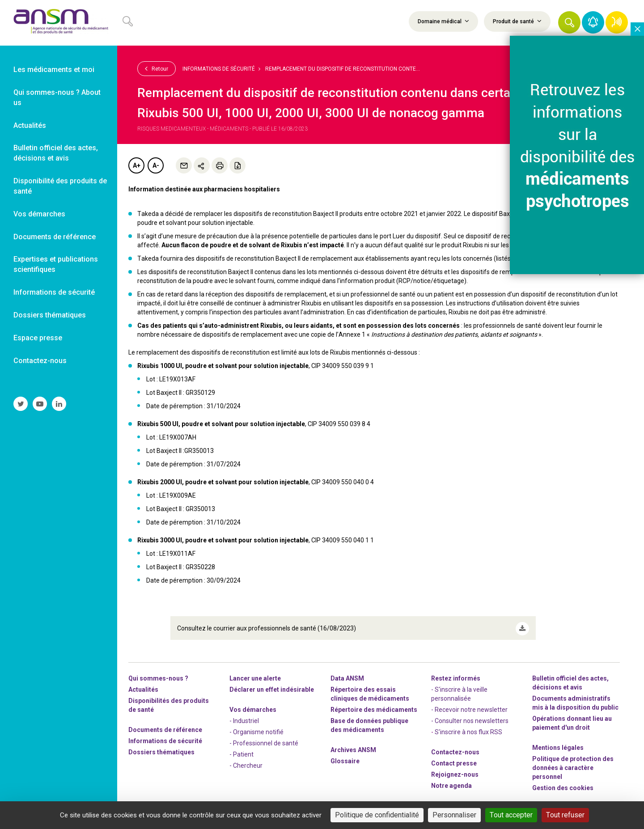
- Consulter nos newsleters (470, 717)
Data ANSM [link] (347, 675)
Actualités (143, 686)
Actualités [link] (30, 125)
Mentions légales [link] (558, 744)
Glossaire (345, 757)
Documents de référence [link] (55, 237)
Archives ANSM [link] (353, 746)
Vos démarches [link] (39, 214)
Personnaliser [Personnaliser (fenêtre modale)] (454, 815)
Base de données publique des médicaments (369, 722)
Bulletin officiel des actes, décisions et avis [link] (56, 153)
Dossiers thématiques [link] (50, 315)
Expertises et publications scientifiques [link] (56, 264)
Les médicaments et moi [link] (54, 70)
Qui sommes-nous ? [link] (158, 675)
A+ (137, 165)
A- (156, 165)
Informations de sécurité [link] (54, 292)
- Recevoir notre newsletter (469, 706)
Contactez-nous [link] (40, 361)
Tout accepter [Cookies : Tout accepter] (511, 815)
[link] (59, 23)
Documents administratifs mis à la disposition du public (575, 699)
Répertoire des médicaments (374, 706)
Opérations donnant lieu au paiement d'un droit (572, 719)
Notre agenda (451, 782)
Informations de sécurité (219, 69)
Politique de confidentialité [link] (377, 815)
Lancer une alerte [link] (255, 675)
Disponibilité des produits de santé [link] (60, 186)
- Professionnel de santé (264, 740)
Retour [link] (157, 68)
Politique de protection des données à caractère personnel (573, 764)
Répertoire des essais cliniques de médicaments (370, 690)
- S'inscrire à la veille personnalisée (459, 690)
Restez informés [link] (456, 675)
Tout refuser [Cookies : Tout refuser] (565, 815)
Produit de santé (517, 21)
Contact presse (454, 760)
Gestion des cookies (563, 784)
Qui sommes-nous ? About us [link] (57, 97)
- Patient (241, 751)
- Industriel (244, 717)
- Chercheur (246, 762)
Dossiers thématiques (161, 749)
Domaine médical (443, 21)
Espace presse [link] (38, 338)
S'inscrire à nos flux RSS (468, 728)
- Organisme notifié (256, 728)
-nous (455, 771)
